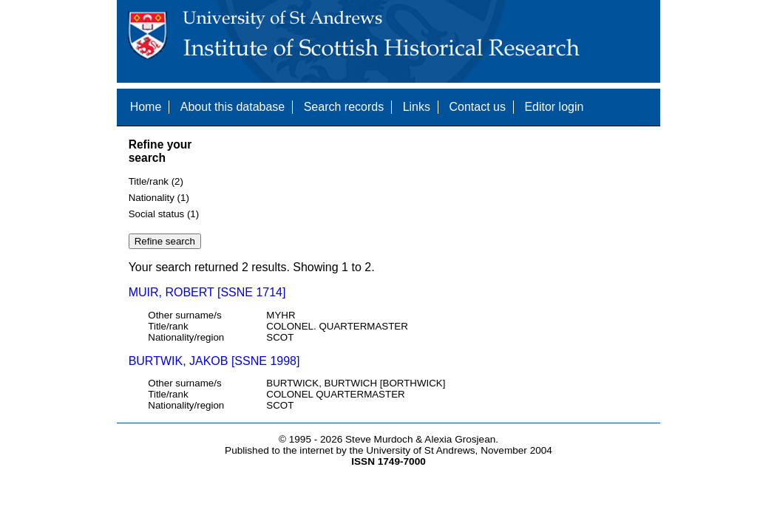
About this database (233, 107)
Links (417, 107)
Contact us (477, 107)
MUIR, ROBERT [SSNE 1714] (207, 292)
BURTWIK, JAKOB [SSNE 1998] (214, 361)
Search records (344, 107)
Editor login (554, 107)
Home (146, 107)
